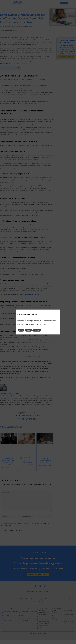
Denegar (30, 330)
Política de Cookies (42, 324)
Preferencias (39, 330)
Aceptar (21, 330)
